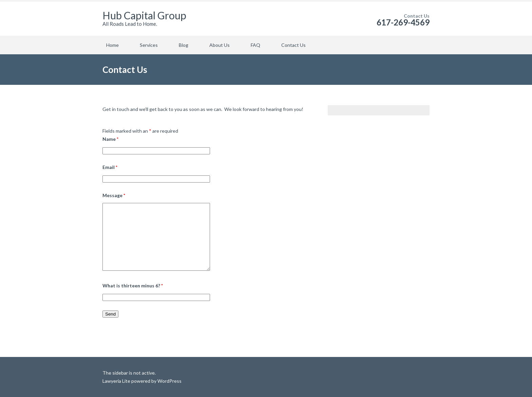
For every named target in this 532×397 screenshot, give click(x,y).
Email (110, 167)
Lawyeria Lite (117, 381)
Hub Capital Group (144, 15)
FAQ (255, 45)
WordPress (169, 381)
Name (110, 139)
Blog (184, 45)
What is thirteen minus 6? (133, 286)
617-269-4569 (403, 22)
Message (114, 195)
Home (112, 45)
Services (149, 45)
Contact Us (293, 45)
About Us (220, 45)
